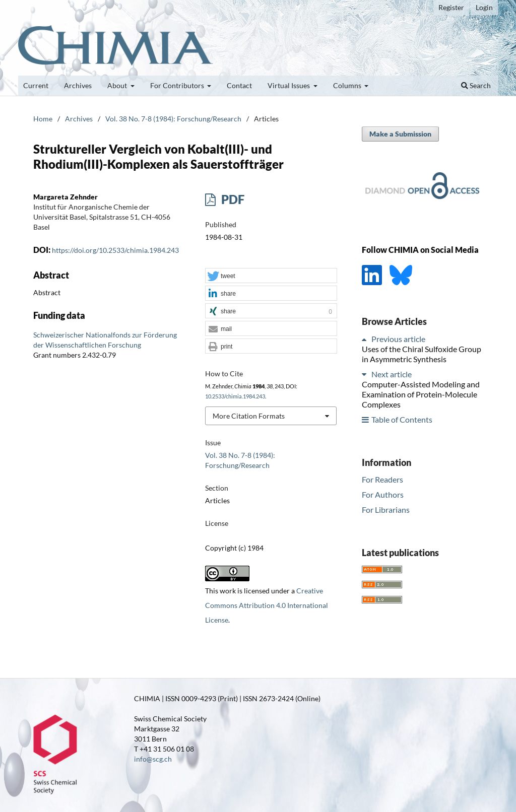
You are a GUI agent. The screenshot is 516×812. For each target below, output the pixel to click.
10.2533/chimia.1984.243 (235, 396)
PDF (232, 199)
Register (451, 7)
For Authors (383, 494)
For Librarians (386, 510)
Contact (239, 85)
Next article (392, 374)
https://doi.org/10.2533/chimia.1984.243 (115, 250)
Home (43, 119)
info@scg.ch (153, 759)
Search (476, 85)
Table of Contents (402, 419)
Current (36, 85)
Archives (78, 85)
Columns (348, 85)
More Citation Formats (249, 416)
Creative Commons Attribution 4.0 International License (267, 605)
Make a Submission (400, 134)
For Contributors (178, 85)
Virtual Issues (289, 85)
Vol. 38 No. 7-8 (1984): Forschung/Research (173, 119)
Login (484, 7)
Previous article (398, 339)
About (118, 85)
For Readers (382, 479)
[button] (271, 276)
